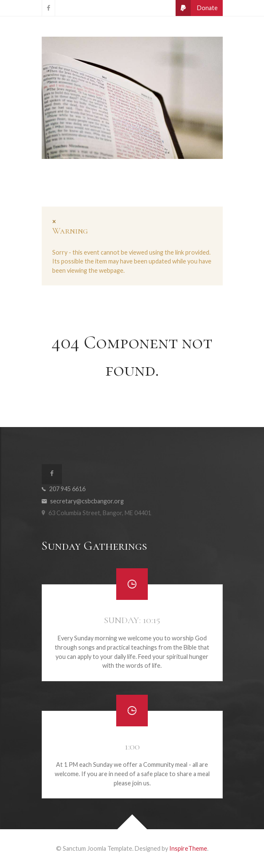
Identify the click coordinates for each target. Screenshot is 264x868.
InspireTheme (188, 848)
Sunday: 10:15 (132, 620)
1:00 (132, 747)
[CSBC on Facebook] (48, 8)
